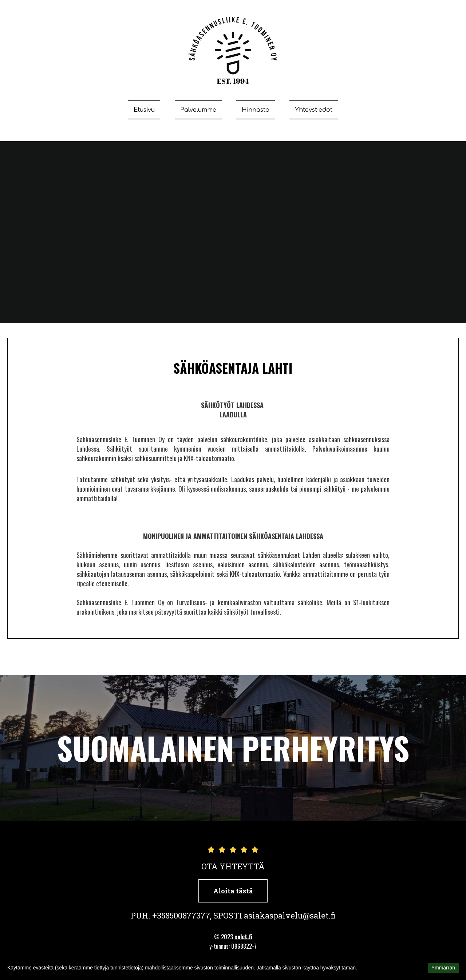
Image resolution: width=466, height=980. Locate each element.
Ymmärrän (443, 968)
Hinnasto (256, 110)
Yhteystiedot (314, 110)
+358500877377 (181, 915)
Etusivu (144, 110)
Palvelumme (198, 110)
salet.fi (243, 937)
